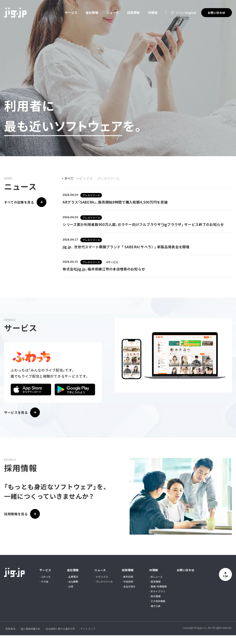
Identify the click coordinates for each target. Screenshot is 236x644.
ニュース (113, 13)
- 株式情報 (155, 605)
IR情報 (153, 13)
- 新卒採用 (127, 585)
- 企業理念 (73, 585)
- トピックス (101, 585)
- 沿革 (70, 595)
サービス (71, 13)
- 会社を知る (129, 595)
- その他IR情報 (157, 610)
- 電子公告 (155, 615)
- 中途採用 (127, 590)
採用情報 (133, 13)
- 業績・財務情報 (158, 595)
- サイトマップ (87, 637)
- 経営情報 (155, 590)
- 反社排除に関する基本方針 (60, 637)
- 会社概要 (73, 590)
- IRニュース (156, 585)
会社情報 (92, 13)
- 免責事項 (10, 637)
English (191, 13)
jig (15, 13)
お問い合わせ (186, 579)
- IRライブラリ (157, 600)
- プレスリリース (104, 590)
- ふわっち (45, 585)
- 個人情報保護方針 (30, 637)
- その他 (44, 590)
